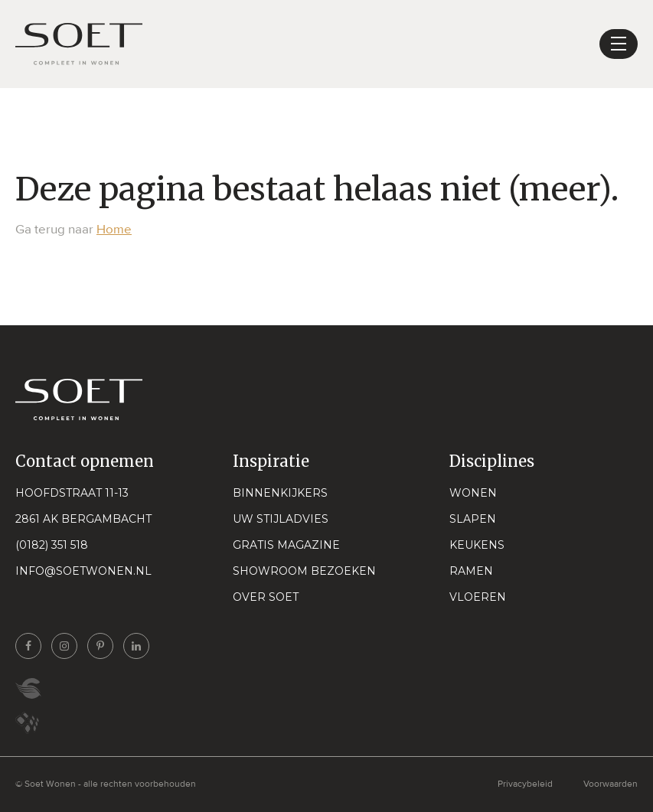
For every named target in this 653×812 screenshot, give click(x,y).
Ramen (471, 571)
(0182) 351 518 (52, 545)
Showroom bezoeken (304, 571)
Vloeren (478, 597)
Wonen (473, 493)
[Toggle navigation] (619, 44)
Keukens (477, 545)
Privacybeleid (525, 784)
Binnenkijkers (280, 493)
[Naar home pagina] (79, 44)
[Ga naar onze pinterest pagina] (100, 646)
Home (114, 229)
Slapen (473, 519)
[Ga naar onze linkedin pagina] (136, 646)
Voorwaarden (611, 784)
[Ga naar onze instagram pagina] (64, 646)
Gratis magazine (286, 545)
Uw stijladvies (281, 519)
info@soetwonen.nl (83, 571)
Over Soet (266, 597)
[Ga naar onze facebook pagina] (28, 646)
